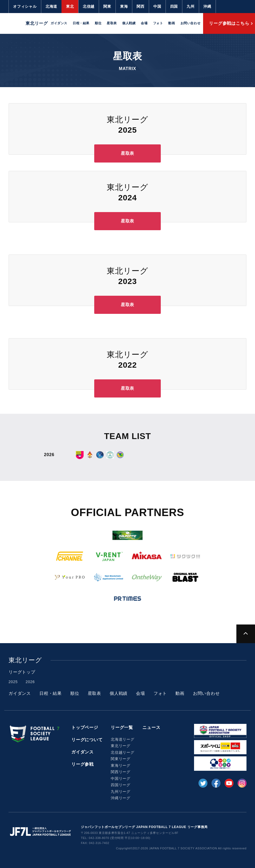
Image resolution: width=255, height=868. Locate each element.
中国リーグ (121, 778)
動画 (172, 23)
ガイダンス (59, 23)
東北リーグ (121, 746)
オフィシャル (25, 6)
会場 (144, 23)
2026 (30, 682)
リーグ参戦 (83, 764)
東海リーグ (121, 765)
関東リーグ (121, 759)
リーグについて (87, 740)
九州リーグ (121, 792)
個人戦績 (129, 23)
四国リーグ (121, 785)
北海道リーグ (123, 739)
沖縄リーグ (121, 798)
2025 (13, 682)
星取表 (112, 23)
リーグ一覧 (122, 727)
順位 (98, 23)
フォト (158, 23)
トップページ (85, 727)
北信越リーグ (123, 752)
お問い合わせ (191, 23)
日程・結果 (81, 23)
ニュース (151, 727)
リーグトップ (22, 672)
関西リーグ (121, 772)
